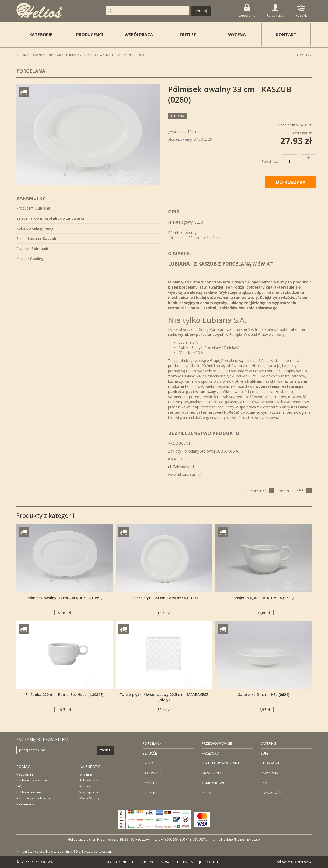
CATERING (268, 743)
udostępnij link (259, 490)
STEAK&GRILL (271, 763)
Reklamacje (25, 804)
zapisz (105, 750)
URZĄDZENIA (212, 773)
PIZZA (206, 793)
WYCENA (237, 35)
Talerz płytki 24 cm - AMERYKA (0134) (164, 598)
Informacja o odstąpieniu (36, 798)
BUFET (265, 753)
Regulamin (25, 774)
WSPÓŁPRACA (139, 35)
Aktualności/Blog (92, 780)
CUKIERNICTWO (214, 783)
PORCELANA (152, 743)
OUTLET (188, 35)
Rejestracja (275, 11)
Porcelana (55, 55)
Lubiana (73, 55)
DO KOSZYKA (291, 182)
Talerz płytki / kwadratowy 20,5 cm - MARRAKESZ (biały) (164, 697)
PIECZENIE (150, 793)
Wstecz (304, 55)
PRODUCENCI (90, 35)
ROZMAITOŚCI (271, 793)
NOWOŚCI (169, 862)
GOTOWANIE (152, 773)
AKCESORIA (211, 753)
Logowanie (247, 10)
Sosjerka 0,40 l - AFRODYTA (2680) (264, 598)
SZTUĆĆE (150, 753)
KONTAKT (286, 35)
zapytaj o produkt (295, 490)
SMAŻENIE (150, 783)
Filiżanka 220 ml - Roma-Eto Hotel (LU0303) (65, 695)
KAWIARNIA (269, 773)
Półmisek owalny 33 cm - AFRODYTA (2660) (64, 598)
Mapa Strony (89, 798)
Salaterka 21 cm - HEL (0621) (264, 695)
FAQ (19, 786)
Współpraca (89, 792)
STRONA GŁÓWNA (30, 55)
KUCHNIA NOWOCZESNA (221, 763)
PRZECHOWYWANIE (217, 743)
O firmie (86, 774)
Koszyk (301, 11)
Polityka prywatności (32, 780)
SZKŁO (148, 763)
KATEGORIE (117, 862)
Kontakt (85, 786)
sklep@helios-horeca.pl (242, 839)
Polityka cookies (29, 792)
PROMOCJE (192, 862)
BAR (264, 783)
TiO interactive (301, 862)
